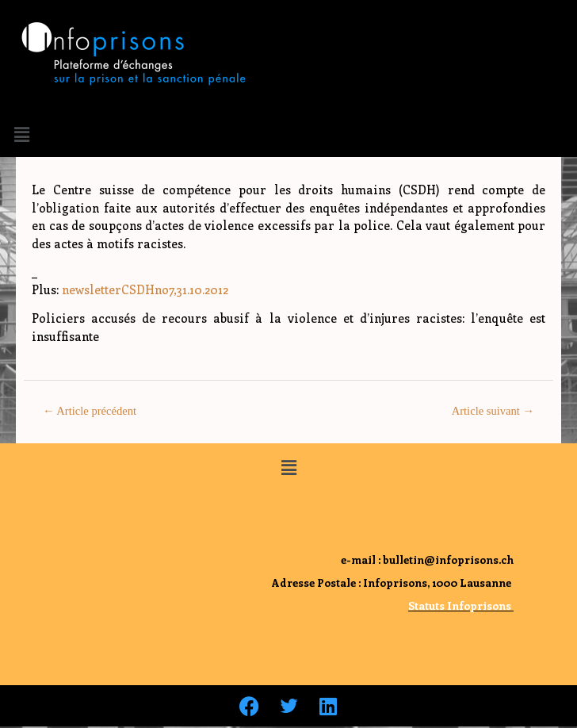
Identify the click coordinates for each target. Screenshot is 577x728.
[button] (21, 134)
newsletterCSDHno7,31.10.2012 (145, 289)
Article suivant (493, 411)
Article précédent (90, 411)
